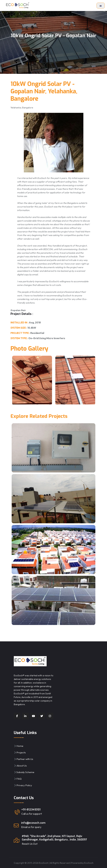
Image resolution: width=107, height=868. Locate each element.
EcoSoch (89, 863)
